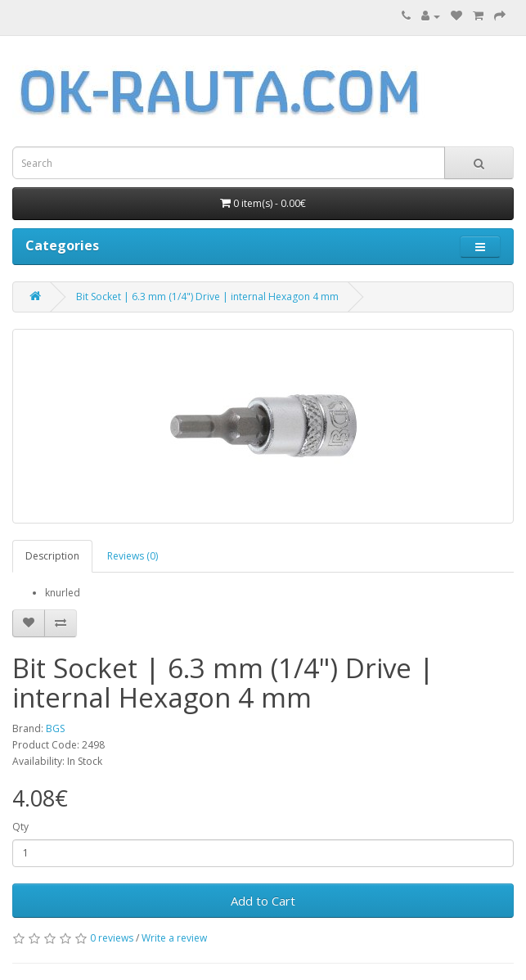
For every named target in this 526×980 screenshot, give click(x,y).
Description (52, 556)
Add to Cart (263, 901)
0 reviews (112, 938)
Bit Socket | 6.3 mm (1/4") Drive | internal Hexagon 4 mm (207, 297)
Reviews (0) (133, 556)
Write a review (174, 938)
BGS (55, 728)
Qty (20, 827)
